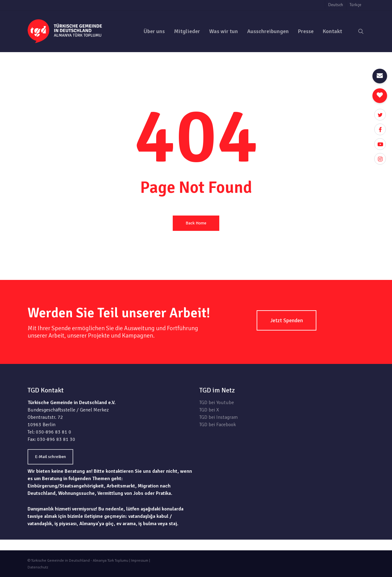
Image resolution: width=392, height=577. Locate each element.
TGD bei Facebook (218, 425)
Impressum (140, 561)
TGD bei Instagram (219, 417)
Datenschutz (38, 567)
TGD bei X (209, 410)
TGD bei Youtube (217, 403)
